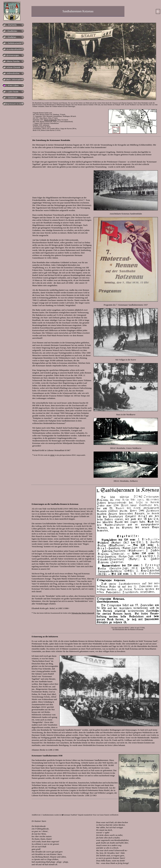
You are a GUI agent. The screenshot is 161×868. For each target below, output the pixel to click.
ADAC (52, 455)
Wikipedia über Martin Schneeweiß (83, 613)
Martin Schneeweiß (50, 120)
